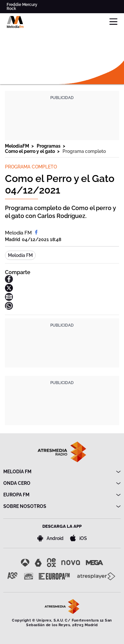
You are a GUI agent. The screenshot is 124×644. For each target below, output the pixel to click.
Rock (11, 9)
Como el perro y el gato (30, 151)
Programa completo (84, 151)
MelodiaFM (18, 146)
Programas (49, 146)
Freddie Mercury (22, 5)
